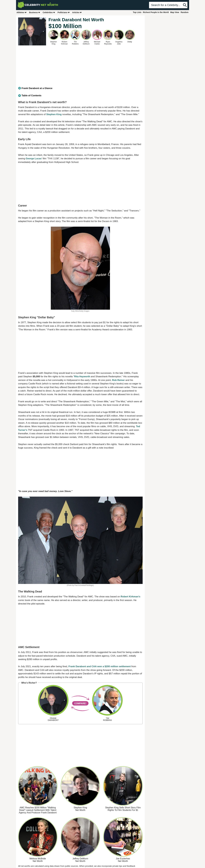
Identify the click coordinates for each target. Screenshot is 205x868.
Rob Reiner (118, 380)
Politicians (64, 12)
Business (35, 12)
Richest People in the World (156, 12)
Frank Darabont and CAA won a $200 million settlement (99, 666)
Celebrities (49, 12)
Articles (77, 12)
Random (185, 12)
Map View (175, 12)
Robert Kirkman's (131, 597)
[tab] (80, 88)
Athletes (22, 12)
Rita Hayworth (82, 377)
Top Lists (137, 12)
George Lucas (34, 159)
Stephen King (54, 114)
